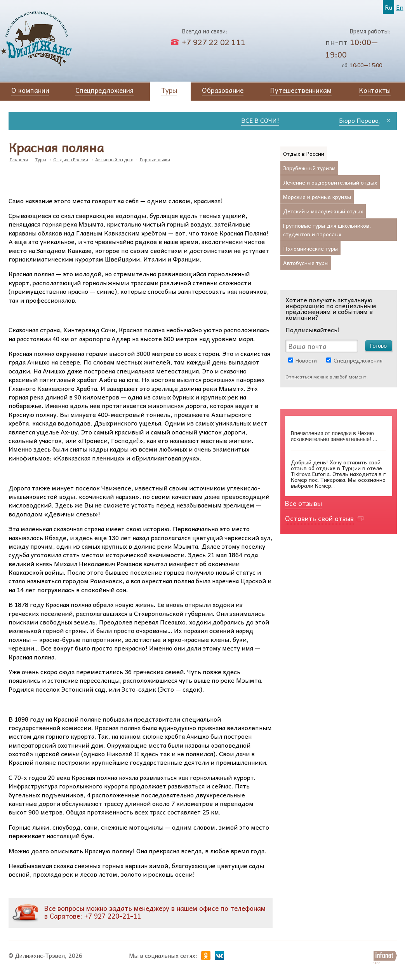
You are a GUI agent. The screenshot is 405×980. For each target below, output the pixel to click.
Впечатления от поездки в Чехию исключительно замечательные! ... (334, 436)
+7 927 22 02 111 (214, 42)
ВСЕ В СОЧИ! (265, 120)
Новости (306, 360)
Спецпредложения (358, 360)
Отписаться (299, 377)
